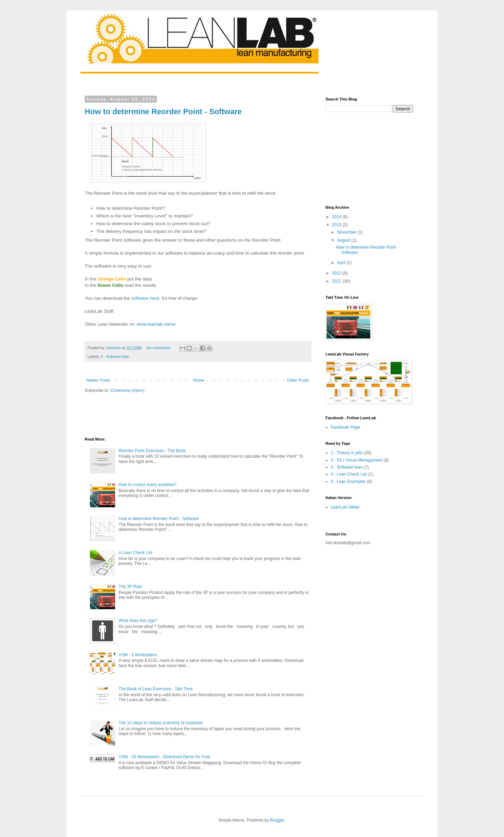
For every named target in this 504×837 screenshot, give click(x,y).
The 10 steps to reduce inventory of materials (161, 723)
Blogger (277, 820)
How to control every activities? (148, 485)
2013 (337, 225)
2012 (337, 273)
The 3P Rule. (131, 587)
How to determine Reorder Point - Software (163, 112)
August (344, 240)
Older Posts (298, 380)
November (347, 232)
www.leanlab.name (156, 324)
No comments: (159, 348)
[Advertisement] (167, 414)
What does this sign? (138, 621)
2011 (337, 281)
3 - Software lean (115, 357)
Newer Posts (98, 380)
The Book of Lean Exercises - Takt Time (156, 689)
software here (145, 298)
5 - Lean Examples (348, 482)
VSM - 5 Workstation (138, 655)
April (342, 263)
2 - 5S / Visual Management (357, 460)
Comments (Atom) (127, 390)
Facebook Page (345, 427)
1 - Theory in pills (347, 453)
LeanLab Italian (345, 507)
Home (199, 380)
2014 (337, 217)
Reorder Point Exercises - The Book (152, 451)
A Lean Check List (136, 553)
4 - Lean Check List (349, 474)
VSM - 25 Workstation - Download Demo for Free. (165, 757)
